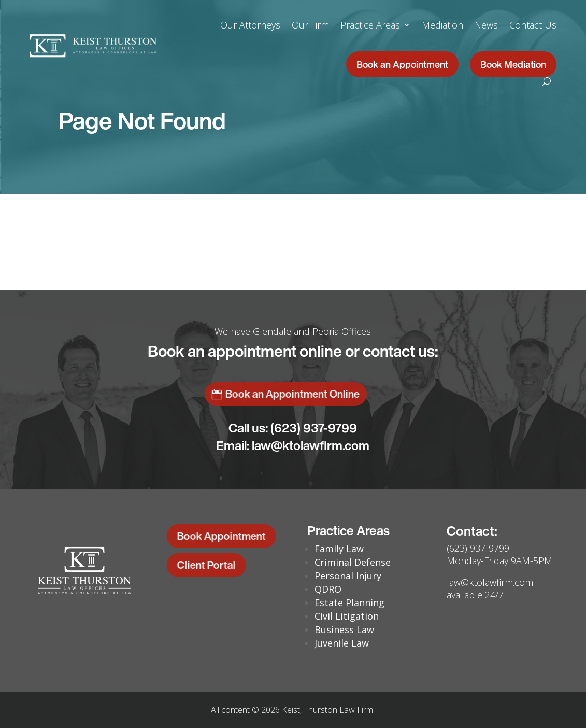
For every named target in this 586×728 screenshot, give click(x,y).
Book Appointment (205, 536)
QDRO (328, 589)
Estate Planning (349, 603)
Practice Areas (370, 25)
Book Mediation (513, 64)
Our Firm (310, 25)
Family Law (339, 549)
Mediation (442, 25)
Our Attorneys (250, 25)
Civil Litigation (347, 616)
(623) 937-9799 (314, 428)
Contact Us (533, 25)
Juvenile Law (342, 643)
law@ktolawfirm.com (311, 445)
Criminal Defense (353, 562)
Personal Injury (348, 576)
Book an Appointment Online (221, 394)
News (486, 25)
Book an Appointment (402, 64)
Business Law (344, 629)
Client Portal (190, 565)
